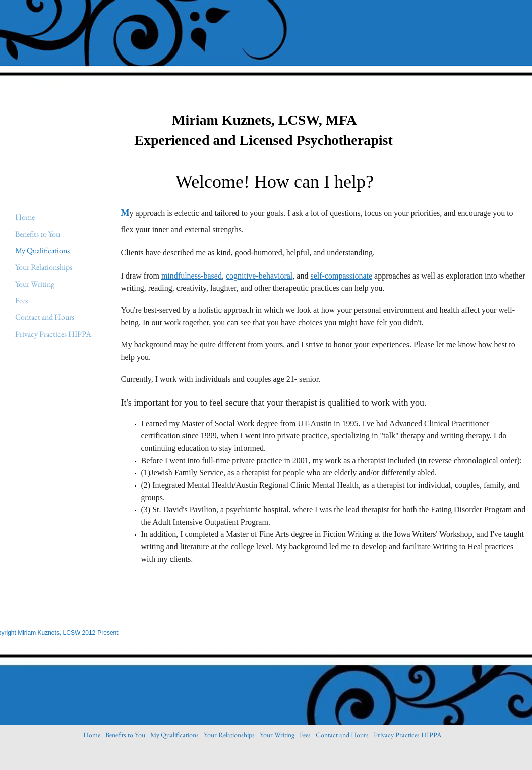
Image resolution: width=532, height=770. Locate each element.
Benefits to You (38, 234)
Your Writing (35, 284)
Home (25, 217)
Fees (21, 300)
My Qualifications (42, 251)
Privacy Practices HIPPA (53, 334)
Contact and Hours (45, 317)
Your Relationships (44, 267)
